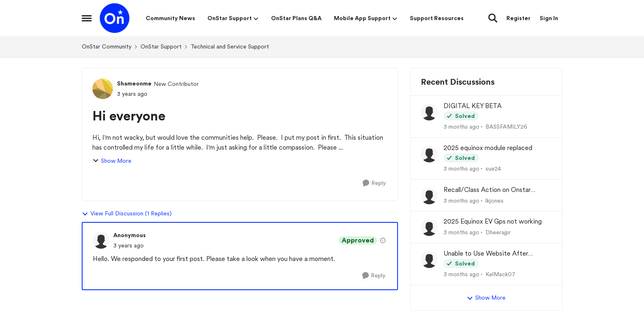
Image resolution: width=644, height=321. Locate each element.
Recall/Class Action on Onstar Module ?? (487, 190)
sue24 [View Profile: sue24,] (493, 169)
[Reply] (374, 183)
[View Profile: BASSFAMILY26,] (429, 112)
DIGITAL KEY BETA (473, 106)
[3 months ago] (461, 127)
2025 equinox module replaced (488, 148)
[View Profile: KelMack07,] (429, 260)
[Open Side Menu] (87, 18)
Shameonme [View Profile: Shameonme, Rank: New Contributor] (134, 83)
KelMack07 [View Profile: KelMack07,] (500, 274)
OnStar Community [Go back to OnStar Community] (107, 46)
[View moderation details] (383, 240)
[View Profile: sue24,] (429, 154)
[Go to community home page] (115, 18)
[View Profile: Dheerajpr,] (429, 228)
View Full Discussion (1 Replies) (127, 214)
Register (519, 18)
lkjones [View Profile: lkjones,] (494, 200)
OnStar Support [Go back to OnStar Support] (161, 46)
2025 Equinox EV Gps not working (493, 221)
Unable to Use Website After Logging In (486, 254)
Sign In (549, 18)
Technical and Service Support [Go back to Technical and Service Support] (230, 46)
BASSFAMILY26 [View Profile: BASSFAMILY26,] (506, 127)
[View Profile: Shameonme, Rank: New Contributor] (103, 89)
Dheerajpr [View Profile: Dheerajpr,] (498, 232)
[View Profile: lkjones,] (429, 196)
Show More (112, 161)
